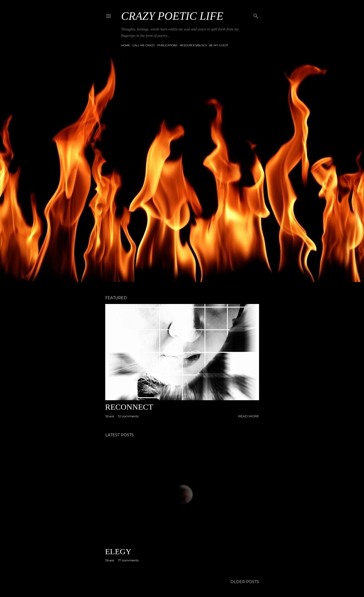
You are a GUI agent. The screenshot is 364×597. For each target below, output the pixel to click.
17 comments (128, 560)
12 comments (128, 416)
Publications (167, 45)
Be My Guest (219, 45)
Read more (249, 416)
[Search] (256, 15)
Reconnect (129, 407)
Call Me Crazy (144, 45)
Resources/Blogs (193, 45)
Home (126, 45)
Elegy (118, 551)
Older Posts (245, 582)
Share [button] (110, 416)
